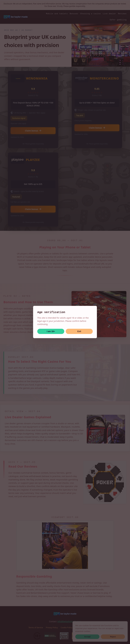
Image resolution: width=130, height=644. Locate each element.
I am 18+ (51, 331)
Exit (79, 331)
